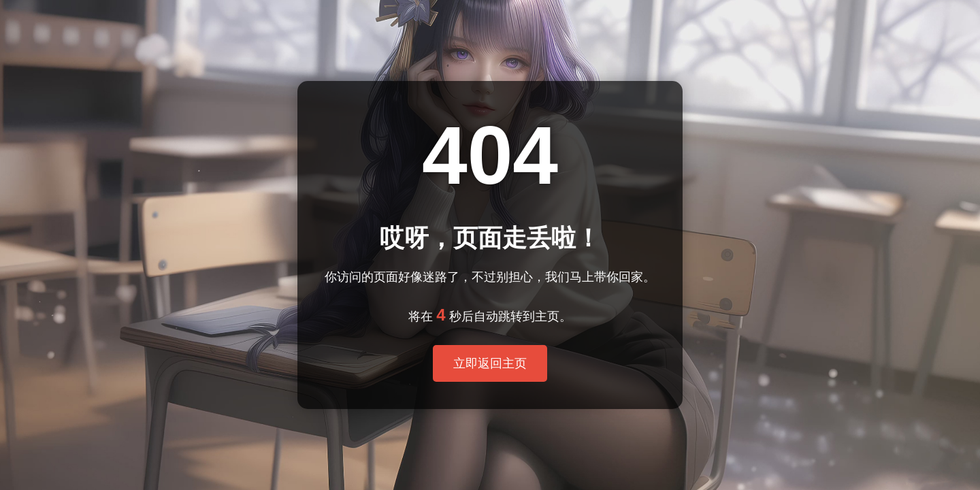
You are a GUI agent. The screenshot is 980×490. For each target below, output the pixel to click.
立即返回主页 (490, 363)
